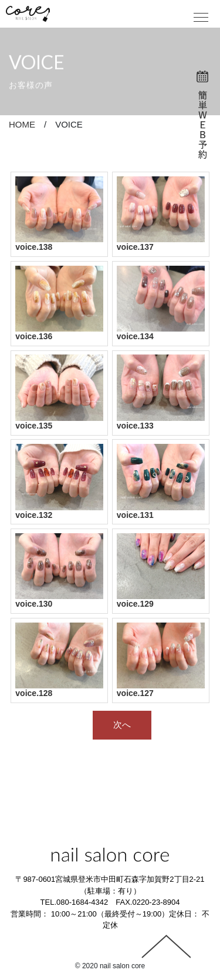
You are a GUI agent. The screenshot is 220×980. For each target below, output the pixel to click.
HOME (22, 124)
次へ (122, 725)
